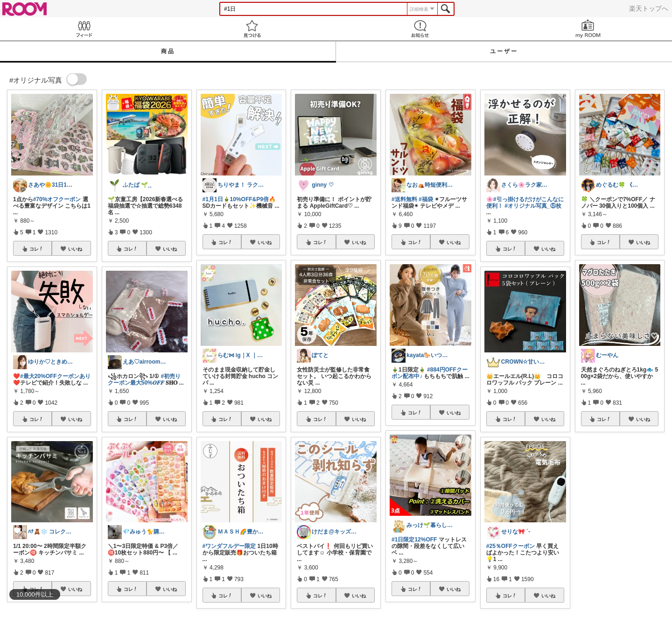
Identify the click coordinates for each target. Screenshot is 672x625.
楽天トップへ (649, 8)
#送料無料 (404, 199)
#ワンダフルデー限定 (229, 546)
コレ (36, 249)
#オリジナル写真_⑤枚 (533, 206)
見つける (252, 29)
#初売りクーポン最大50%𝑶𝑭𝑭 (144, 379)
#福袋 (426, 199)
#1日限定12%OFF (414, 540)
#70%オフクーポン (57, 199)
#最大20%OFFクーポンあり (55, 376)
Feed (84, 29)
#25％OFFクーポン (511, 546)
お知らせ (420, 29)
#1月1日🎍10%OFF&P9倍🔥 (239, 199)
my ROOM (588, 29)
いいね (75, 249)
